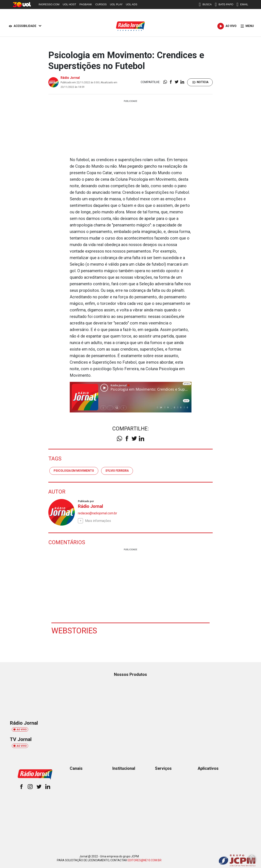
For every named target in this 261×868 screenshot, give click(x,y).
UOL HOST (70, 4)
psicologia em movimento (74, 471)
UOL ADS (132, 4)
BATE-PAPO (224, 4)
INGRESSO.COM (49, 4)
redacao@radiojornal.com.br (97, 513)
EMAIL (242, 4)
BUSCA (205, 4)
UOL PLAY (116, 4)
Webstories (74, 631)
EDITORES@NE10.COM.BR (145, 860)
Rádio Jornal (70, 78)
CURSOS (101, 4)
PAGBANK (86, 4)
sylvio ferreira (117, 471)
